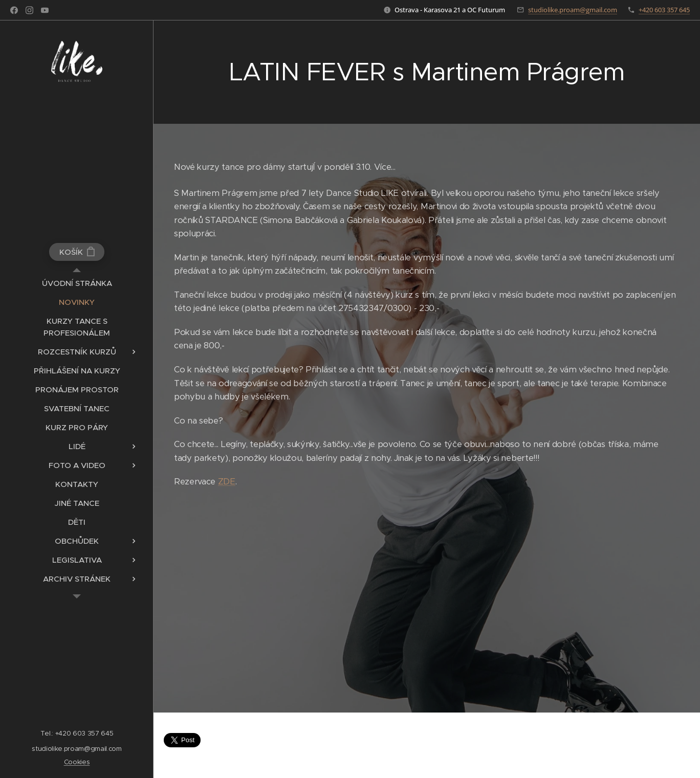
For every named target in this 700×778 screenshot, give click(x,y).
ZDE (227, 482)
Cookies (77, 762)
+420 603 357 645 (664, 10)
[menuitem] (77, 283)
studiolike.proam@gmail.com (573, 10)
